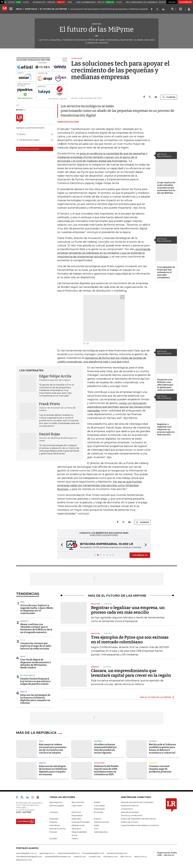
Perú (22, 602)
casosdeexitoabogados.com (29, 856)
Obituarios (76, 829)
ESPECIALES (31, 9)
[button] (61, 545)
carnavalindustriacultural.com (58, 856)
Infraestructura (78, 825)
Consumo (153, 763)
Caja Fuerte (77, 806)
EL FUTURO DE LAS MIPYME (53, 9)
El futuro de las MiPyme (96, 29)
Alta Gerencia (78, 802)
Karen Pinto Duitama (68, 122)
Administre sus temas (28, 149)
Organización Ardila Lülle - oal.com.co (167, 854)
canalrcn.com (80, 856)
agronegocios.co (47, 853)
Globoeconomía (101, 822)
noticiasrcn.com (110, 856)
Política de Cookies (130, 822)
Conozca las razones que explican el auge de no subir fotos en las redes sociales (36, 646)
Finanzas (53, 822)
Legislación (99, 763)
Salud (23, 640)
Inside (97, 825)
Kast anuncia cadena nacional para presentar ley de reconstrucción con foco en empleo (53, 749)
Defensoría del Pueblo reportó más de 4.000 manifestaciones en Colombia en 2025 (106, 770)
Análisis (97, 802)
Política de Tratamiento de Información (138, 819)
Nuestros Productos (130, 806)
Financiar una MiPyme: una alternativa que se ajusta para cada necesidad (165, 385)
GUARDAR (169, 97)
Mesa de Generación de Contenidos (137, 802)
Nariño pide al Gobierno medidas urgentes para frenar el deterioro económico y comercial (163, 749)
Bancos (24, 692)
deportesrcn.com (24, 860)
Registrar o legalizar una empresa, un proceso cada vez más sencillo (166, 429)
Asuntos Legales (57, 806)
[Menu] (11, 9)
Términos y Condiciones (132, 815)
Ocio (96, 829)
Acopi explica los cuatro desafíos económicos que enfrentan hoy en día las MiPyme (166, 188)
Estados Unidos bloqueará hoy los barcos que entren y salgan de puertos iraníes (35, 681)
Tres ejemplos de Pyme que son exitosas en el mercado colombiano (166, 272)
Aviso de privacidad (130, 812)
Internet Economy (57, 829)
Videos (75, 838)
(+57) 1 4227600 (24, 812)
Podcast (53, 832)
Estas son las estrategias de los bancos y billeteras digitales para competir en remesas (35, 699)
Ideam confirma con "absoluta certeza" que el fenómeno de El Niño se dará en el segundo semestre (36, 628)
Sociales (53, 838)
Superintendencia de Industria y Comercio (140, 825)
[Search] (172, 9)
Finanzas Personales (81, 822)
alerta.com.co (141, 856)
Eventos (98, 819)
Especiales (76, 819)
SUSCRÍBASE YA (140, 555)
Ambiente (24, 621)
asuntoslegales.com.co (26, 853)
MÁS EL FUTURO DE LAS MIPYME (155, 697)
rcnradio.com (95, 856)
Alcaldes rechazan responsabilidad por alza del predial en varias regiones (105, 749)
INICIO (19, 9)
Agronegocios (56, 802)
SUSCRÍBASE (185, 2)
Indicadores (55, 825)
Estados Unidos (28, 675)
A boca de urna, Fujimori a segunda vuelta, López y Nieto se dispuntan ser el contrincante (37, 609)
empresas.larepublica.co (69, 853)
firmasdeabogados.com (93, 853)
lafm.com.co (126, 856)
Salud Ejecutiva (101, 832)
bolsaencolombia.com (117, 853)
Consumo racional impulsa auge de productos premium (160, 769)
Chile (41, 741)
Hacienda (98, 741)
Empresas (54, 819)
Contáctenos (127, 809)
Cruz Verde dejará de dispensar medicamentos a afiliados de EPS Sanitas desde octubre (35, 664)
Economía (98, 812)
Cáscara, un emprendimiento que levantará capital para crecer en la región (131, 673)
